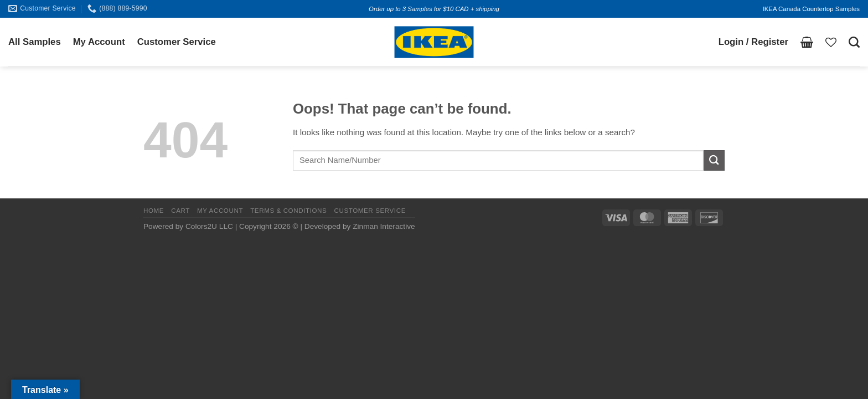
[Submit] (714, 160)
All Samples (35, 42)
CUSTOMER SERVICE (370, 210)
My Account (99, 42)
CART (180, 210)
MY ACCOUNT (220, 210)
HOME (154, 210)
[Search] (854, 42)
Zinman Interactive (384, 226)
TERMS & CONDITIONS (288, 210)
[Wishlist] (831, 42)
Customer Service (177, 42)
